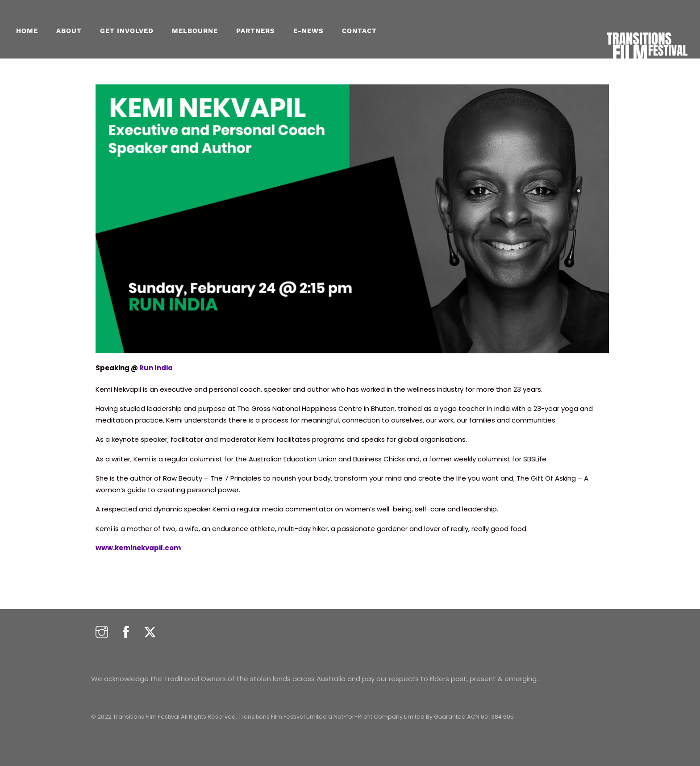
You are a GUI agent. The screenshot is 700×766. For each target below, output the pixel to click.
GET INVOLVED (127, 31)
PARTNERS (256, 31)
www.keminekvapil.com (138, 548)
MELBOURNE (195, 31)
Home (27, 31)
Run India (156, 368)
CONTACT (359, 31)
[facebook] (126, 633)
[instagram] (102, 633)
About (69, 31)
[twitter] (150, 633)
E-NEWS (308, 31)
